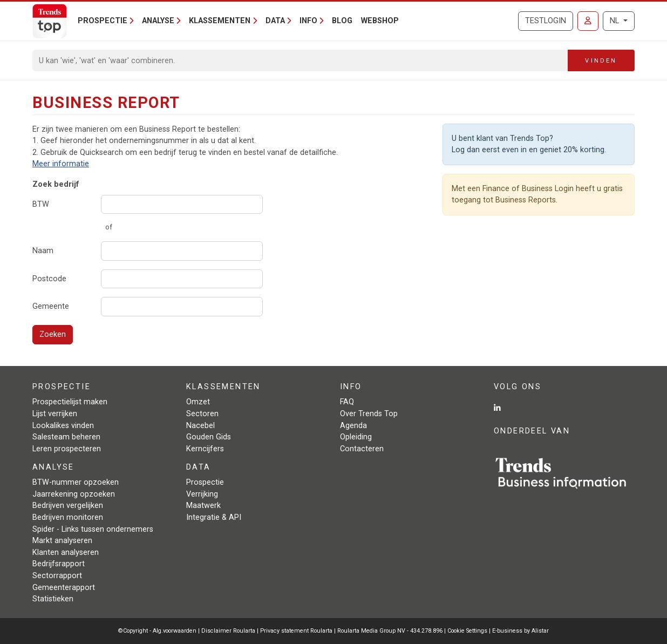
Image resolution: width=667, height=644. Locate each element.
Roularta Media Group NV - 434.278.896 (391, 631)
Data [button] (275, 21)
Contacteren (362, 449)
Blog (342, 21)
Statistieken (53, 599)
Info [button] (308, 21)
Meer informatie (61, 164)
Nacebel (200, 426)
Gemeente (51, 306)
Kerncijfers (205, 449)
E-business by (520, 631)
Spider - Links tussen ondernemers (93, 529)
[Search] (300, 60)
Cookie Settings (468, 631)
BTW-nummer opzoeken (76, 482)
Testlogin (546, 21)
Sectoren (202, 414)
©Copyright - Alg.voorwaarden (157, 631)
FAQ (347, 402)
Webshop (380, 21)
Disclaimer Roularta (228, 631)
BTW (41, 204)
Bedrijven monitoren (68, 517)
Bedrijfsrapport (59, 564)
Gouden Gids (209, 437)
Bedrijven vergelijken (68, 506)
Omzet (198, 402)
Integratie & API (214, 517)
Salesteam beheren (66, 437)
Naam (43, 251)
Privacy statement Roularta (296, 631)
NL (615, 21)
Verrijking (202, 494)
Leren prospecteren (67, 449)
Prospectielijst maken (70, 402)
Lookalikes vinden (63, 426)
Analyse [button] (158, 21)
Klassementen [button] (220, 21)
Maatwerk (203, 506)
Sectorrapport (57, 576)
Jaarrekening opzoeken (74, 494)
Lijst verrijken (55, 414)
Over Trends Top (369, 414)
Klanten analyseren (66, 553)
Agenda (353, 426)
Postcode (49, 279)
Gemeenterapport (64, 588)
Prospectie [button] (103, 21)
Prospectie (205, 482)
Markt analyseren (62, 541)
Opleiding (356, 437)
